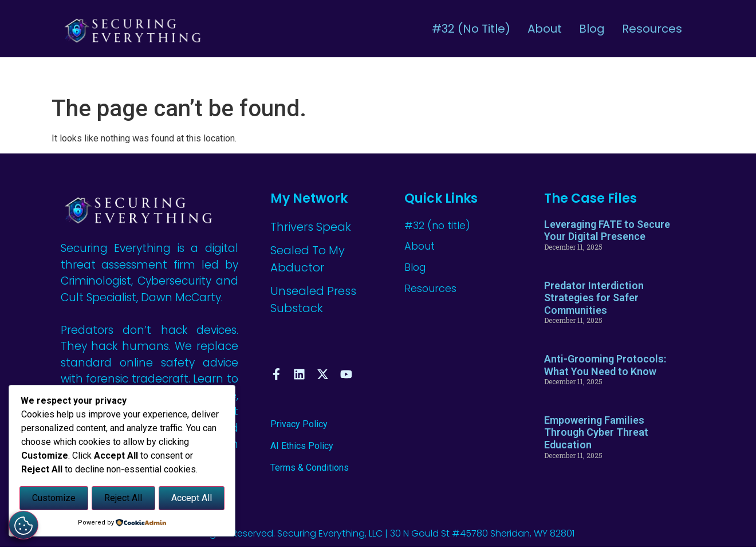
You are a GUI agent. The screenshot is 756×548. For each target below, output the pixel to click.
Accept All (192, 499)
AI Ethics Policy (302, 447)
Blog (592, 29)
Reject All (123, 499)
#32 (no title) (471, 29)
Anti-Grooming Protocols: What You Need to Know (605, 365)
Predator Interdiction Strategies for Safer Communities (594, 298)
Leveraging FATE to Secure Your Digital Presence (607, 230)
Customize (54, 499)
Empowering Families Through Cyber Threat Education (596, 432)
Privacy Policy (299, 425)
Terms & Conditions (310, 469)
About (545, 29)
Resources (652, 29)
